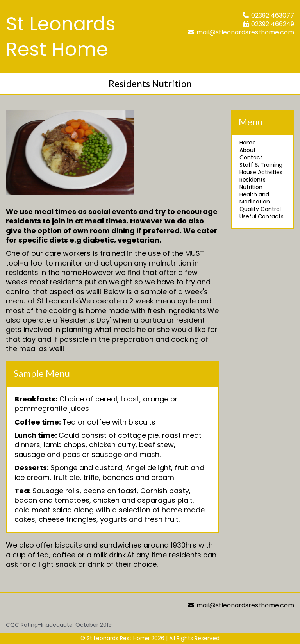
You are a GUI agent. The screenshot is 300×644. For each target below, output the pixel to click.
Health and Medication (255, 198)
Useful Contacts (262, 216)
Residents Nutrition (253, 183)
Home (248, 143)
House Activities (261, 172)
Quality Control (260, 209)
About (248, 150)
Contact (251, 157)
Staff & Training (261, 165)
